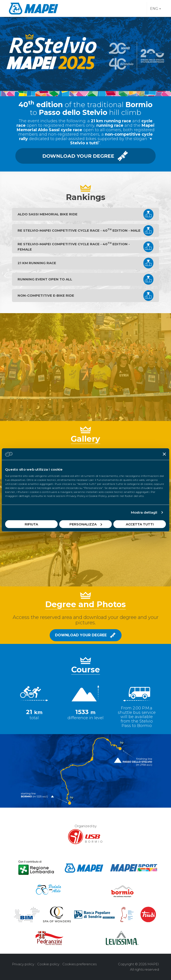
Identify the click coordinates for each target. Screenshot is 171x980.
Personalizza (86, 524)
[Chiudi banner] (164, 454)
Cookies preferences (79, 964)
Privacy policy (23, 964)
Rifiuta (31, 524)
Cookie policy (48, 964)
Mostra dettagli (144, 512)
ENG (156, 9)
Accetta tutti (140, 524)
